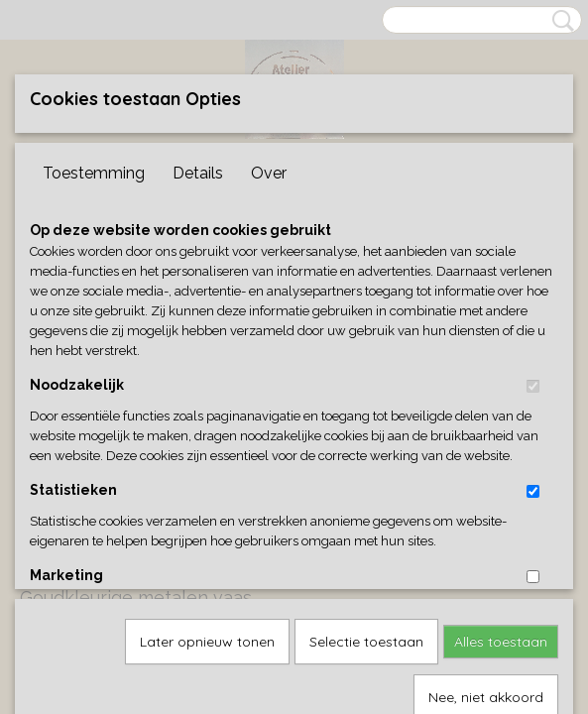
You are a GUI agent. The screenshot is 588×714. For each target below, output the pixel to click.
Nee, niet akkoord (486, 494)
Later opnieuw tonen (207, 438)
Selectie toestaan (366, 438)
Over (269, 173)
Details (198, 173)
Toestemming (94, 173)
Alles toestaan (501, 438)
